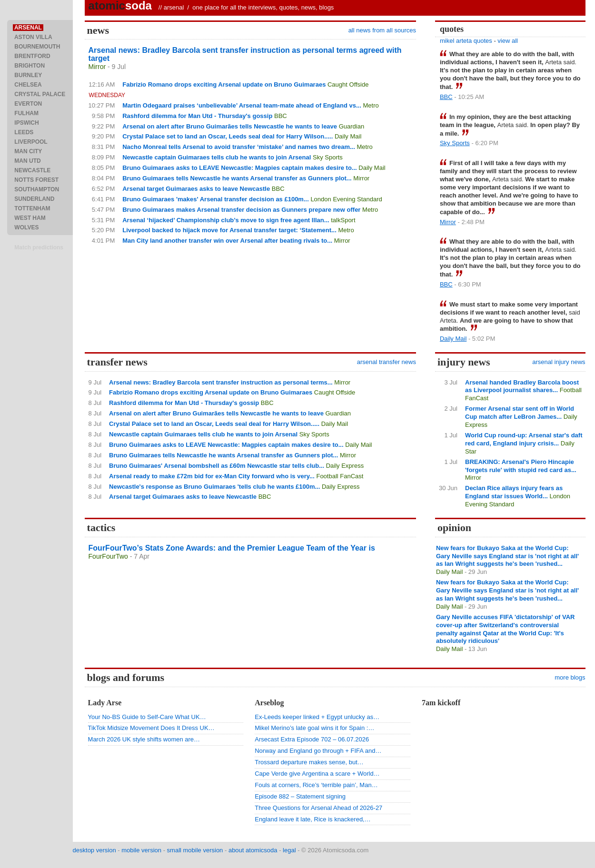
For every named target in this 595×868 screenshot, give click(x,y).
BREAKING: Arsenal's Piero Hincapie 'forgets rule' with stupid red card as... (521, 466)
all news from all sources (382, 30)
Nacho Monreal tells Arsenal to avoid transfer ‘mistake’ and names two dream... (239, 147)
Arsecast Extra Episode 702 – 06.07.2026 (312, 739)
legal (289, 850)
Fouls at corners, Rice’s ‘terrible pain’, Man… (316, 785)
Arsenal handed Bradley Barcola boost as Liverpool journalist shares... (522, 386)
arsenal (174, 7)
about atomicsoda (253, 850)
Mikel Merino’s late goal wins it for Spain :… (314, 728)
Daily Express (345, 466)
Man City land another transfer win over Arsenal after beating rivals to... (227, 241)
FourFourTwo (108, 556)
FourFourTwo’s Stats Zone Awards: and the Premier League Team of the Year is (232, 548)
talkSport (343, 220)
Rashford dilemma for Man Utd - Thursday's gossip (197, 116)
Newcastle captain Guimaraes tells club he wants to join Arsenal (217, 157)
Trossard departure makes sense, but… (309, 762)
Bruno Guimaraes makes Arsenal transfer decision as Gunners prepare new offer (241, 210)
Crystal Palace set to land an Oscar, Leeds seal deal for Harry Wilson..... (228, 136)
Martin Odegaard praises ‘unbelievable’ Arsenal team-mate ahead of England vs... (242, 105)
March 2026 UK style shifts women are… (144, 739)
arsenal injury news (559, 362)
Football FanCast (340, 476)
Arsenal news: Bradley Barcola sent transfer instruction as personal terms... (221, 382)
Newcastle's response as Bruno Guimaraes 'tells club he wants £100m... (214, 487)
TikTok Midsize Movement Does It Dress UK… (151, 728)
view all (508, 41)
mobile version (141, 850)
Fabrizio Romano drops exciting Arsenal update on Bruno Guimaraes (224, 84)
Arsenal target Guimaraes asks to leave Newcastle (196, 189)
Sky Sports (328, 157)
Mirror (97, 67)
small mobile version (195, 850)
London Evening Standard (346, 199)
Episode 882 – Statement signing (300, 796)
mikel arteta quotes (466, 41)
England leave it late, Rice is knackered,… (313, 819)
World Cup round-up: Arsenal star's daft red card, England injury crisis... (524, 439)
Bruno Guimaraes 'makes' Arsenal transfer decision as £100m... (216, 199)
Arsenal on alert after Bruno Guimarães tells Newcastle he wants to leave (230, 126)
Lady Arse (105, 703)
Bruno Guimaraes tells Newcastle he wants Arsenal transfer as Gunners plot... (237, 178)
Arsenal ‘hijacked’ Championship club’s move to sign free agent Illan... (226, 220)
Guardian (352, 126)
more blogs (570, 677)
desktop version (94, 850)
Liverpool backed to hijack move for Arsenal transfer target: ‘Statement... (229, 230)
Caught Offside (348, 84)
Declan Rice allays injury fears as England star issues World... (514, 492)
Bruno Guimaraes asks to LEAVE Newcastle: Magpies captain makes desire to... (240, 168)
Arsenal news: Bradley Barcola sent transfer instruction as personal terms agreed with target (245, 54)
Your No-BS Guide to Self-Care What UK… (147, 717)
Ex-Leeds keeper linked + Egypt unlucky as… (317, 717)
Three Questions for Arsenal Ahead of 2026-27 (318, 808)
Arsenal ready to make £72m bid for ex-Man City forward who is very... (212, 476)
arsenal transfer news (387, 362)
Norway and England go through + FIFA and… (318, 751)
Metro (371, 105)
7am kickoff (441, 703)
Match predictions (39, 247)
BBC (281, 116)
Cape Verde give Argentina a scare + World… (317, 774)
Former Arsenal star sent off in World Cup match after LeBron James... (520, 413)
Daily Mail (348, 136)
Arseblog (269, 703)
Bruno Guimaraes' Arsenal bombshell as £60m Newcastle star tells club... (217, 466)
